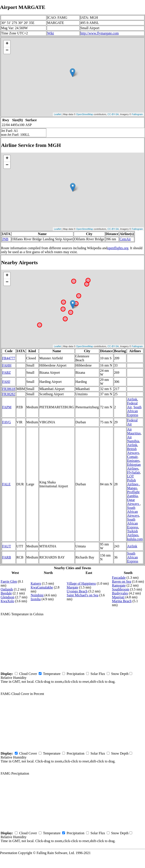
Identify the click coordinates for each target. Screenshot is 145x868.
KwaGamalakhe (42, 587)
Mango (132, 488)
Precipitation (75, 674)
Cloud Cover (28, 674)
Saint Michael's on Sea (83, 595)
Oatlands (7, 589)
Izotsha (36, 599)
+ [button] (7, 44)
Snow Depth (120, 674)
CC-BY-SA (113, 114)
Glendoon (7, 597)
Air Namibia (133, 439)
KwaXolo (7, 601)
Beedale (6, 593)
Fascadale (119, 578)
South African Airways (133, 512)
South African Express (134, 411)
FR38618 (9, 389)
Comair (132, 457)
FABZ (7, 373)
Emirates (133, 461)
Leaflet (57, 114)
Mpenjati (118, 597)
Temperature (52, 674)
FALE (6, 484)
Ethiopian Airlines (134, 467)
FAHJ (6, 382)
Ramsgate (119, 585)
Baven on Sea (122, 581)
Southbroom (121, 589)
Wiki (51, 33)
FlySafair (134, 472)
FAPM (7, 407)
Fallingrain (137, 114)
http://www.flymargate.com (100, 33)
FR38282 (9, 394)
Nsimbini (37, 595)
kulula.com (135, 539)
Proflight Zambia (133, 494)
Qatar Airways (133, 502)
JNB (5, 239)
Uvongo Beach (77, 591)
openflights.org (118, 248)
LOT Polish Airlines (133, 480)
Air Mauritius (134, 431)
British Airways (133, 451)
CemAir (125, 239)
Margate (72, 587)
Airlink (132, 399)
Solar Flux (98, 674)
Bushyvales (120, 593)
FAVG (7, 422)
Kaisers (36, 583)
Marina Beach (122, 601)
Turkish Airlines (133, 533)
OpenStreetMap (85, 114)
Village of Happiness (81, 583)
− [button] (7, 50)
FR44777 (9, 358)
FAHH (7, 365)
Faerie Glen (9, 581)
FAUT (7, 546)
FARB (7, 557)
